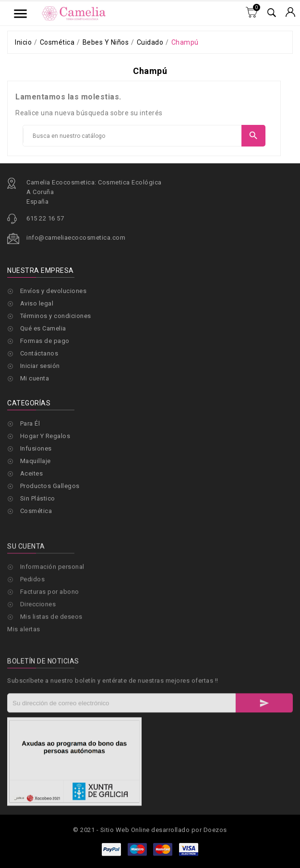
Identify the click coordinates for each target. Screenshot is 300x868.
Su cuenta (26, 605)
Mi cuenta (35, 378)
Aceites (32, 473)
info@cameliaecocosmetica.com (76, 238)
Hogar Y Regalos (45, 436)
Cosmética (36, 511)
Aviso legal (37, 303)
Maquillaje (36, 461)
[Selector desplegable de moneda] (290, 13)
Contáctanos (39, 353)
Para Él (30, 423)
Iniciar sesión (40, 366)
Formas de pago (45, 341)
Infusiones (36, 448)
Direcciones (38, 663)
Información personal (52, 625)
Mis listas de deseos (51, 675)
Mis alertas (24, 688)
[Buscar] (132, 136)
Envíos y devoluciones (54, 291)
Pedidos (33, 638)
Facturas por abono (50, 650)
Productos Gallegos (50, 486)
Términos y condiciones (56, 316)
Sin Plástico (38, 498)
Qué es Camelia (43, 328)
